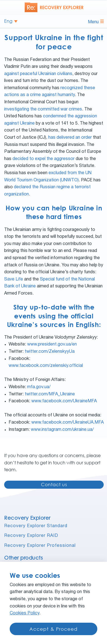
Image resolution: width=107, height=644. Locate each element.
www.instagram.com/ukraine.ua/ (62, 430)
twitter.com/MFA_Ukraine (50, 394)
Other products (23, 558)
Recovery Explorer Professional (40, 546)
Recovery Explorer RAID (31, 536)
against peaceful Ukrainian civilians (38, 74)
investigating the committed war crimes (43, 109)
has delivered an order (70, 138)
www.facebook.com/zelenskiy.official (46, 366)
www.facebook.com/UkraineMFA (64, 401)
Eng (8, 21)
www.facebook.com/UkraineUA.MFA (67, 423)
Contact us (54, 485)
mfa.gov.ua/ (39, 387)
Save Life (14, 279)
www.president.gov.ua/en (52, 344)
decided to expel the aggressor (44, 159)
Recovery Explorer (27, 518)
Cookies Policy (25, 613)
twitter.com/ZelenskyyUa (50, 352)
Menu (96, 22)
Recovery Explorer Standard (36, 526)
